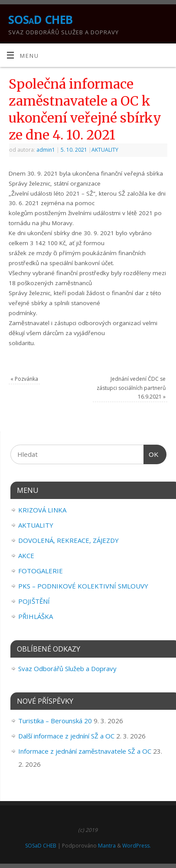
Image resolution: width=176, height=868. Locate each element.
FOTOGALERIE (41, 571)
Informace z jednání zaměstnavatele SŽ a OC (85, 751)
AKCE (26, 555)
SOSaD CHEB (41, 20)
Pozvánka (24, 379)
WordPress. (137, 846)
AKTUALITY (105, 150)
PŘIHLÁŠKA (36, 616)
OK (151, 455)
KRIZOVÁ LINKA (42, 510)
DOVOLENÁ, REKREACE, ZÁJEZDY (68, 540)
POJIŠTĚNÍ (34, 601)
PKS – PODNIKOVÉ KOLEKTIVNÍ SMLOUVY (83, 586)
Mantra (107, 846)
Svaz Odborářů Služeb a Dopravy (67, 668)
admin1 (46, 150)
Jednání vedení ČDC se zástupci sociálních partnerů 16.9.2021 (131, 388)
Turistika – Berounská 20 (55, 721)
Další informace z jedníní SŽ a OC (66, 736)
